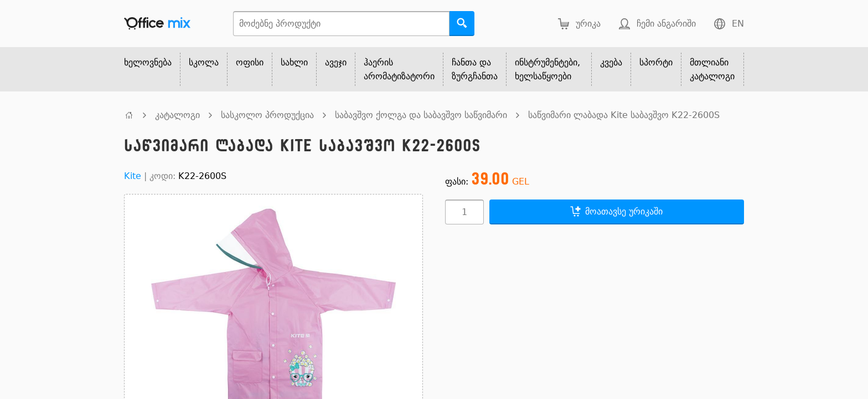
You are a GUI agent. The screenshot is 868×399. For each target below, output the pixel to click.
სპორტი (656, 62)
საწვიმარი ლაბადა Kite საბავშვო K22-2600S (624, 115)
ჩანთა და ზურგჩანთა (475, 69)
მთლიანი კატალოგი (712, 69)
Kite (133, 176)
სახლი (294, 62)
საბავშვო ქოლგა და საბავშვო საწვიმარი (421, 115)
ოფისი (250, 62)
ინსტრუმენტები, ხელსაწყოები (547, 69)
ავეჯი (336, 62)
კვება (611, 62)
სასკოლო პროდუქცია (267, 115)
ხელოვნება (148, 62)
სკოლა (204, 62)
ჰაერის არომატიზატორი (399, 69)
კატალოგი (177, 115)
